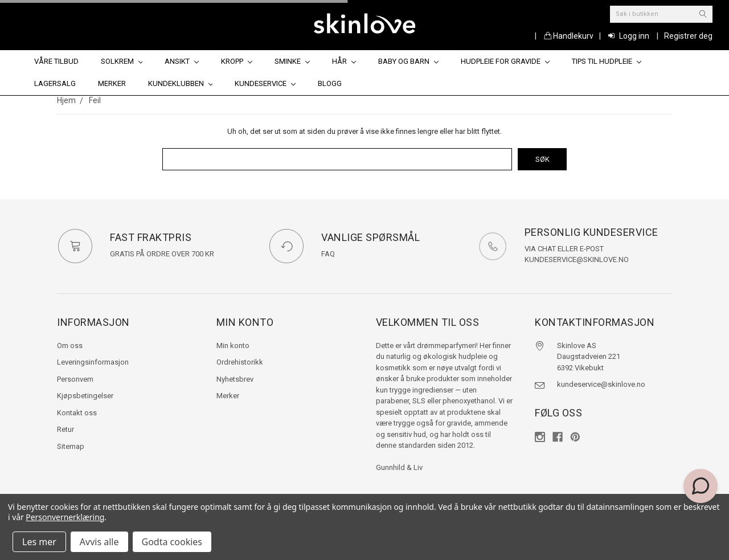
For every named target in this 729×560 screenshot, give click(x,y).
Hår (344, 61)
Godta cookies (172, 542)
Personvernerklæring (65, 517)
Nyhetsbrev (235, 379)
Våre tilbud (56, 61)
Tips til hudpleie (607, 61)
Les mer (39, 542)
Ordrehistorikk (240, 362)
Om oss (70, 346)
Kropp (237, 61)
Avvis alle (99, 542)
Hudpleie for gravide (505, 61)
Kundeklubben (181, 83)
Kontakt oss (77, 413)
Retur (65, 429)
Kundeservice (265, 83)
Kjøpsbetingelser (85, 396)
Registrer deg (688, 36)
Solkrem (122, 61)
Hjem (66, 100)
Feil (95, 100)
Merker (112, 83)
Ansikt (182, 61)
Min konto (233, 346)
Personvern (75, 379)
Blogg (330, 83)
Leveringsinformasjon (93, 362)
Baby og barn (408, 61)
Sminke (292, 61)
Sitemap (71, 446)
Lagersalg (55, 83)
